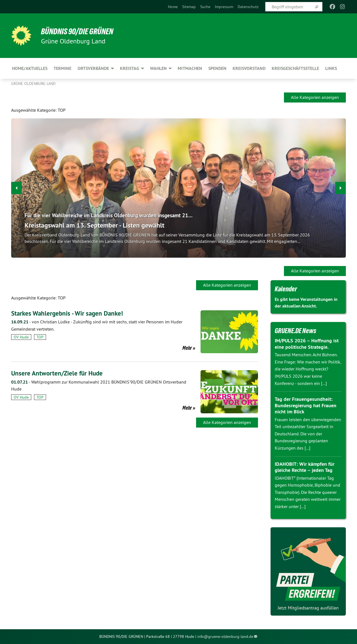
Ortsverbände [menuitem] (93, 68)
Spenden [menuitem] (217, 68)
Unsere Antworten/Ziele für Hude (58, 373)
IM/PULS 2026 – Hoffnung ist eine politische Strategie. (307, 344)
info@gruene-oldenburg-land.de (225, 636)
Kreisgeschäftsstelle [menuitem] (295, 68)
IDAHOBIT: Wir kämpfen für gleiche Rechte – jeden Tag (304, 467)
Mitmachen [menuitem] (190, 68)
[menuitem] (173, 7)
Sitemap (189, 7)
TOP (40, 337)
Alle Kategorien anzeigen (315, 97)
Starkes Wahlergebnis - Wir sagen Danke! (69, 313)
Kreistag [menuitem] (130, 68)
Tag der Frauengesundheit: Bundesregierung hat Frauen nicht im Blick (306, 405)
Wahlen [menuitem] (158, 68)
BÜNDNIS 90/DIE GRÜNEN (80, 31)
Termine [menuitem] (62, 68)
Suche (205, 7)
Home (173, 7)
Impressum (224, 7)
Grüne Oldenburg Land (33, 84)
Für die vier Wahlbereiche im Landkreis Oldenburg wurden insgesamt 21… (112, 215)
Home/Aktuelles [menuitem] (30, 68)
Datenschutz (248, 7)
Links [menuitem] (331, 68)
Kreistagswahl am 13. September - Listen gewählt (94, 225)
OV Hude (21, 337)
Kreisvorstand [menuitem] (249, 68)
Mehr (187, 348)
